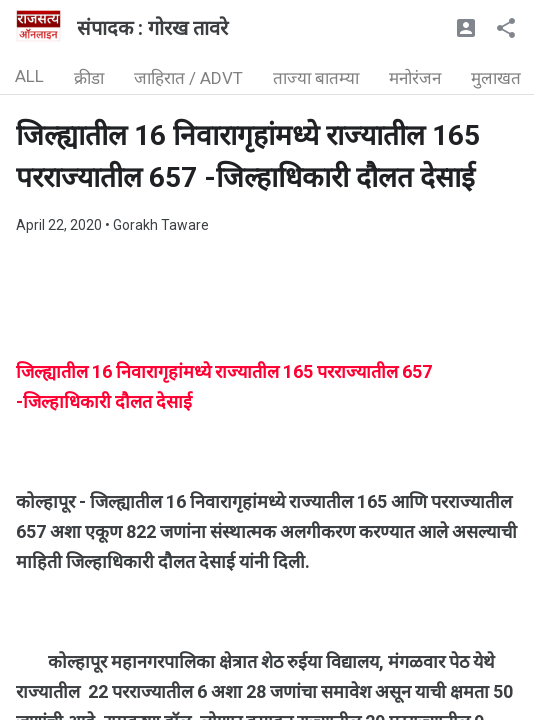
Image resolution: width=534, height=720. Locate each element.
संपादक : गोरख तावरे (152, 28)
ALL (29, 76)
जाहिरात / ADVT (188, 78)
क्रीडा (89, 78)
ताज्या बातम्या (316, 78)
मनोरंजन (415, 78)
